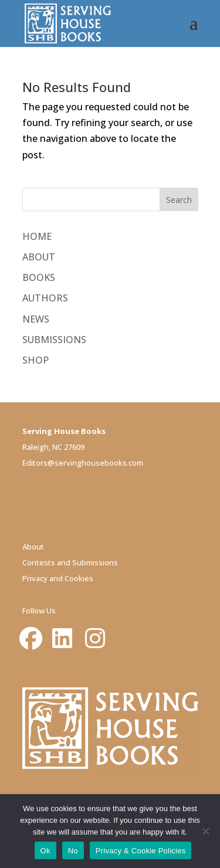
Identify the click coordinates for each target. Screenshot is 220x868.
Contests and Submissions (70, 562)
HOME (37, 236)
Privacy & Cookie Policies (141, 851)
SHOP (35, 360)
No (73, 851)
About (33, 547)
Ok (45, 851)
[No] (205, 831)
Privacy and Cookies (58, 578)
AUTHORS (45, 298)
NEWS (36, 319)
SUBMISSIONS (54, 340)
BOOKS (39, 277)
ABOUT (39, 257)
